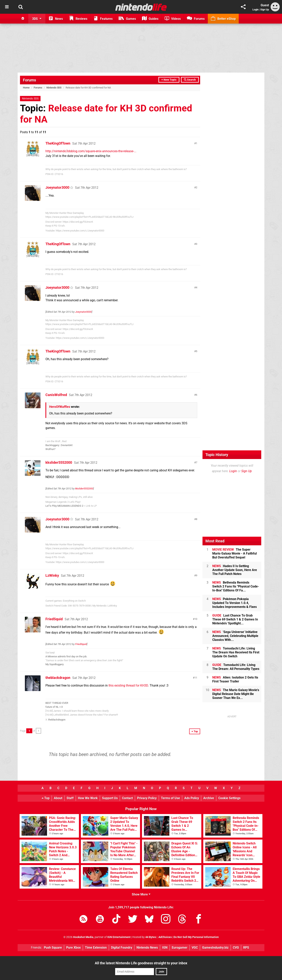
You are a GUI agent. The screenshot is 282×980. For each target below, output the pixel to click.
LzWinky (52, 575)
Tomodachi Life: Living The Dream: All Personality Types (236, 667)
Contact (127, 798)
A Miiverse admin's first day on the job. (66, 656)
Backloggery (52, 445)
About (58, 798)
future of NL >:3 (54, 707)
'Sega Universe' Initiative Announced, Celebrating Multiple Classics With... (235, 636)
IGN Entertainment (119, 937)
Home (26, 88)
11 (196, 678)
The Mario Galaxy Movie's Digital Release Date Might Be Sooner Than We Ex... (236, 694)
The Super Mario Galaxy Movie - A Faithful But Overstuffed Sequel (235, 553)
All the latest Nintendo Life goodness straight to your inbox (141, 963)
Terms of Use (170, 798)
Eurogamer (180, 948)
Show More (141, 894)
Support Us (110, 798)
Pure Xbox (73, 948)
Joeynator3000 (57, 187)
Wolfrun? (50, 449)
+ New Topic (169, 80)
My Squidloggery (55, 664)
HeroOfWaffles (60, 407)
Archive (209, 798)
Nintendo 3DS (54, 88)
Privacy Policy (147, 798)
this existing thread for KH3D (128, 685)
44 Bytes (151, 937)
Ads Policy (192, 798)
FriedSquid (54, 619)
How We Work (88, 798)
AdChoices (165, 937)
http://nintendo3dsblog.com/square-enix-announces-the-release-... (91, 151)
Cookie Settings (229, 798)
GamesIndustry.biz (215, 948)
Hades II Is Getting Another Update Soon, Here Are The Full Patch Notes (235, 570)
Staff (70, 798)
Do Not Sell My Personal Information (196, 937)
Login (255, 10)
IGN (165, 948)
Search (190, 80)
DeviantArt (67, 445)
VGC (195, 948)
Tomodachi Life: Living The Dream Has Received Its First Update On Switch (236, 652)
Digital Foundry (122, 948)
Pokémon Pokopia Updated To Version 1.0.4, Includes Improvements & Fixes (235, 603)
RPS (246, 948)
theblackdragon (58, 678)
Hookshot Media (83, 937)
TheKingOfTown (58, 143)
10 (196, 619)
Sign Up (265, 10)
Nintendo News (147, 948)
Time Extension (96, 948)
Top (46, 798)
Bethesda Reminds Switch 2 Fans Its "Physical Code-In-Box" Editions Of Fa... (236, 586)
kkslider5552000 (59, 462)
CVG (236, 948)
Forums (29, 80)
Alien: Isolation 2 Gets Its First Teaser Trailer (235, 679)
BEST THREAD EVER (57, 703)
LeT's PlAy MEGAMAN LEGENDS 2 (64, 506)
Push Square (53, 948)
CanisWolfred (56, 395)
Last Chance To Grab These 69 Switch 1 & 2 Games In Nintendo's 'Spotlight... (235, 619)
